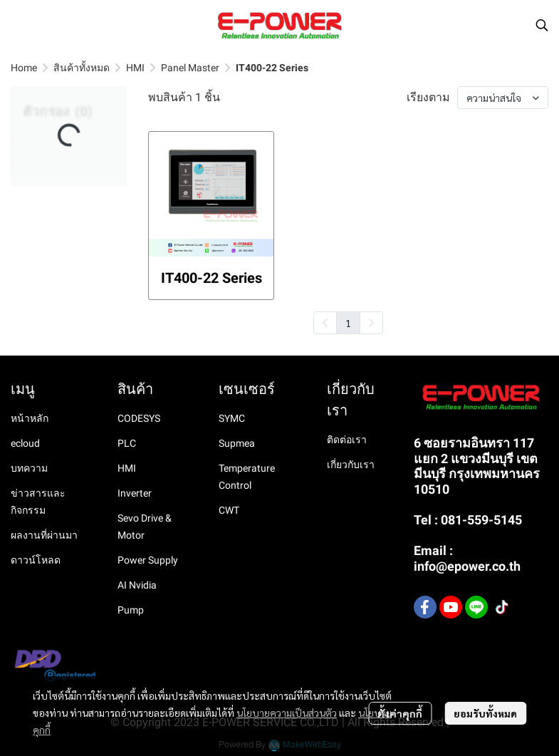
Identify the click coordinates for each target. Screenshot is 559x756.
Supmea (237, 443)
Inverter (135, 493)
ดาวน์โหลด (36, 560)
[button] (542, 25)
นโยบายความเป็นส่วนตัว (287, 713)
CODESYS (139, 418)
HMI (135, 68)
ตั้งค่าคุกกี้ (400, 713)
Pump (131, 610)
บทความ (29, 468)
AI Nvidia (137, 585)
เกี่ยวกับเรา (351, 465)
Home (24, 68)
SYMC (232, 418)
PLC (127, 443)
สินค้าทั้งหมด (82, 68)
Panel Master (190, 68)
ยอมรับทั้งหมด (485, 713)
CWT (229, 510)
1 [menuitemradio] (348, 323)
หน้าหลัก (30, 418)
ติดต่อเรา (347, 440)
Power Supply (148, 560)
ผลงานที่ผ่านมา (44, 535)
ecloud (25, 443)
